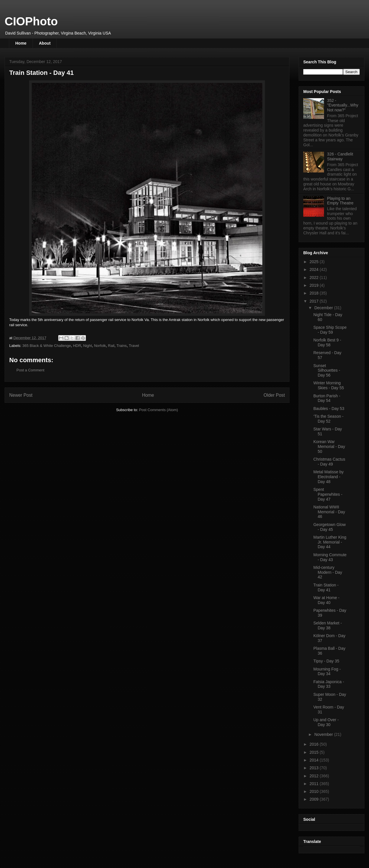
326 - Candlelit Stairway (340, 156)
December (324, 308)
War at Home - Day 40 (326, 600)
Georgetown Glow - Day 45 (330, 527)
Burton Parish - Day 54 (327, 398)
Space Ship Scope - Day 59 (330, 330)
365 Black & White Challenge (47, 346)
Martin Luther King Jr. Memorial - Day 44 (330, 542)
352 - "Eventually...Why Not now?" (343, 105)
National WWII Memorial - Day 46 (329, 512)
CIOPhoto (31, 21)
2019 (315, 285)
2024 (315, 269)
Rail (111, 346)
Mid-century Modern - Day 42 (328, 572)
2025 (315, 262)
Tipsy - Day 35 (326, 661)
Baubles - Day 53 (329, 409)
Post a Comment (30, 370)
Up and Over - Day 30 (326, 722)
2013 (315, 768)
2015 (315, 752)
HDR (77, 346)
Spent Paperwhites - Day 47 (328, 494)
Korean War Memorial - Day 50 (329, 447)
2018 (315, 293)
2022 (315, 278)
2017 (315, 301)
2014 (315, 760)
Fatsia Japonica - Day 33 (329, 684)
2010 (315, 791)
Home (21, 43)
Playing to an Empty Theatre (340, 201)
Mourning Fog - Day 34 (327, 672)
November (324, 734)
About (45, 43)
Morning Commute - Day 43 (330, 557)
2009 (315, 799)
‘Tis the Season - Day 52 (328, 419)
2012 (315, 776)
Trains (122, 346)
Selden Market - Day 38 (328, 625)
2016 (315, 744)
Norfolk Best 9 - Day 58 (327, 342)
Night (88, 346)
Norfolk (100, 346)
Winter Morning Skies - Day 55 (329, 385)
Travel (134, 346)
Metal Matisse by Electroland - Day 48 (328, 477)
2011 (315, 784)
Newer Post (21, 395)
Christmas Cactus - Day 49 (329, 462)
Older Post (274, 395)
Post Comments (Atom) (158, 410)
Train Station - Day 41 (326, 587)
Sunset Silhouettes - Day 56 (327, 371)
